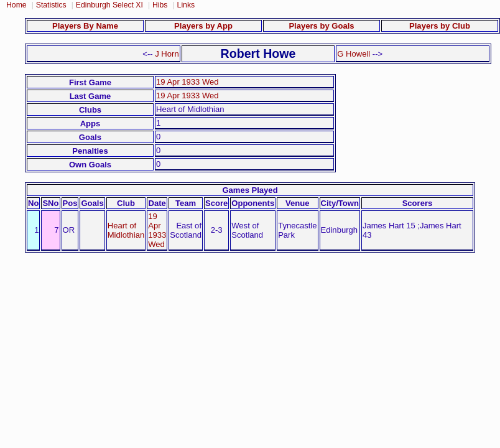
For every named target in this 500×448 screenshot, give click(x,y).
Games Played (250, 190)
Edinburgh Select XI (109, 5)
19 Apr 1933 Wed (187, 82)
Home (16, 5)
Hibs (160, 5)
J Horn (167, 54)
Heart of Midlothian (126, 230)
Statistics (51, 5)
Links (186, 5)
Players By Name (85, 26)
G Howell (354, 54)
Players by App (203, 26)
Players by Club (440, 26)
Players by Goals (321, 26)
